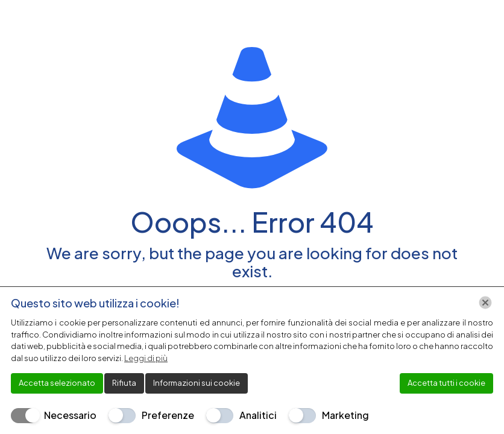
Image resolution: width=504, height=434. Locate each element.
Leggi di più (146, 358)
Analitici (258, 415)
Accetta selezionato (57, 383)
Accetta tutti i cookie (446, 383)
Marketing (345, 415)
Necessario (70, 415)
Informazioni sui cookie (197, 383)
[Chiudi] (485, 303)
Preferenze (168, 415)
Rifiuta (124, 383)
